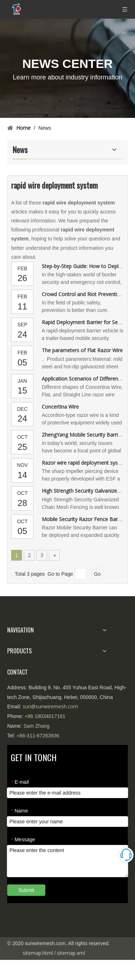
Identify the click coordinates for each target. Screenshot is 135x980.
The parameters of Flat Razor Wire (82, 350)
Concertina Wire (60, 407)
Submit (26, 890)
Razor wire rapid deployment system (84, 463)
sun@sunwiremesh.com (50, 706)
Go (97, 574)
